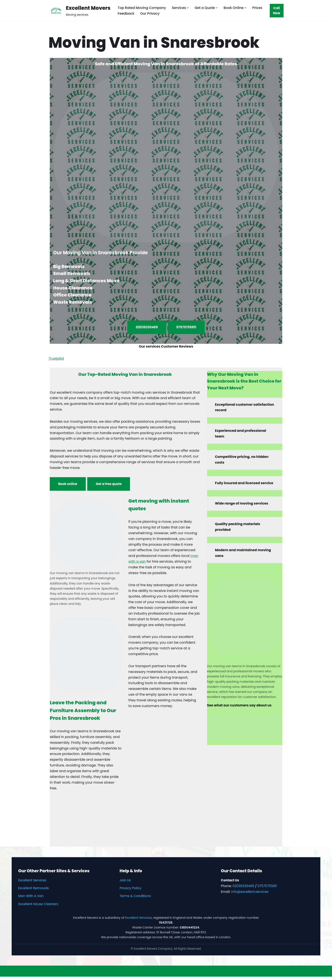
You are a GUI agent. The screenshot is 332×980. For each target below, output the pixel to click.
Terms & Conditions (135, 900)
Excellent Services (32, 884)
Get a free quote (109, 485)
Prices (258, 8)
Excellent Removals (33, 891)
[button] (188, 8)
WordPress (44, 975)
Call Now (277, 10)
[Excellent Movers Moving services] (80, 10)
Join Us (125, 884)
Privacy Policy (131, 891)
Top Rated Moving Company (142, 8)
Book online (68, 485)
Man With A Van (31, 900)
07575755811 (186, 327)
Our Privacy (150, 13)
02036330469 (147, 327)
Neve (7, 975)
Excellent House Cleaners (38, 907)
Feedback (126, 13)
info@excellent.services (250, 895)
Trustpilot (56, 359)
